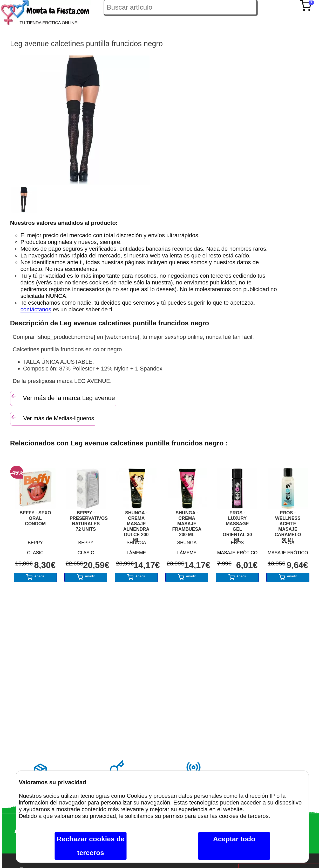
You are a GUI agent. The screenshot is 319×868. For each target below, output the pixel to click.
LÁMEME (136, 553)
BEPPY (35, 543)
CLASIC (35, 553)
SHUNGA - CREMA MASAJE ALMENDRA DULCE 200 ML (136, 524)
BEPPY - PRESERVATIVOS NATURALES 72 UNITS (86, 521)
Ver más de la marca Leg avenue (63, 397)
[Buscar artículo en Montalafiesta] (180, 7)
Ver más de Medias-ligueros (52, 418)
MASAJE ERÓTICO (237, 553)
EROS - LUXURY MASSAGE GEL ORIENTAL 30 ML (237, 524)
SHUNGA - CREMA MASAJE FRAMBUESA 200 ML (187, 524)
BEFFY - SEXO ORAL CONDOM (35, 518)
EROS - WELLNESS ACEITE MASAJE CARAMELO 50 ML (288, 524)
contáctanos (36, 309)
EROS (237, 543)
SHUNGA (136, 543)
